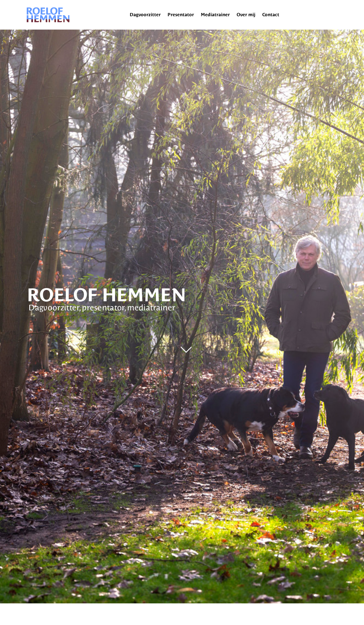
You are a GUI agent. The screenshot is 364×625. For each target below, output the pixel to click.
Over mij (246, 15)
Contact (271, 15)
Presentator (181, 15)
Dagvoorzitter (145, 15)
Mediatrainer (215, 15)
